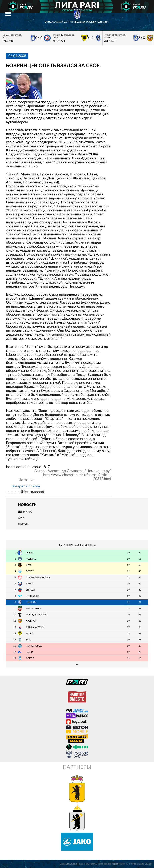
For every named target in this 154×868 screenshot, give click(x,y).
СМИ (21, 518)
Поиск (23, 524)
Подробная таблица (77, 664)
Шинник (25, 512)
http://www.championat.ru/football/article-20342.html (77, 477)
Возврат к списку (26, 486)
